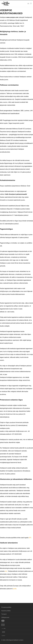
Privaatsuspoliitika (6, 607)
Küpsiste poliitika (6, 611)
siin (6, 571)
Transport (4, 614)
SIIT (30, 538)
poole (15, 589)
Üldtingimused (5, 617)
